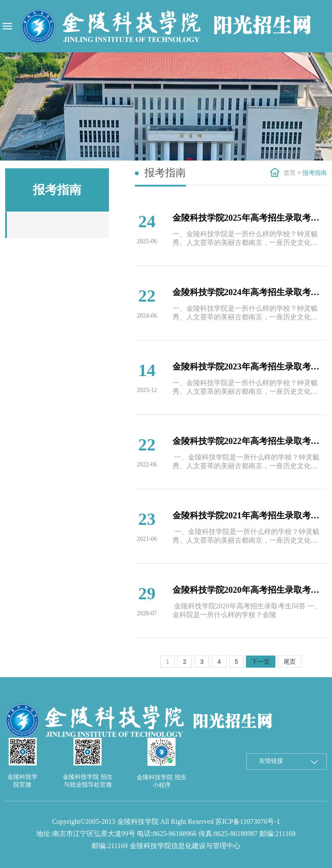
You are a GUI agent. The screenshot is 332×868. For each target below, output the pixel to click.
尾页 (290, 662)
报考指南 (315, 173)
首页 (290, 173)
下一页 (261, 662)
